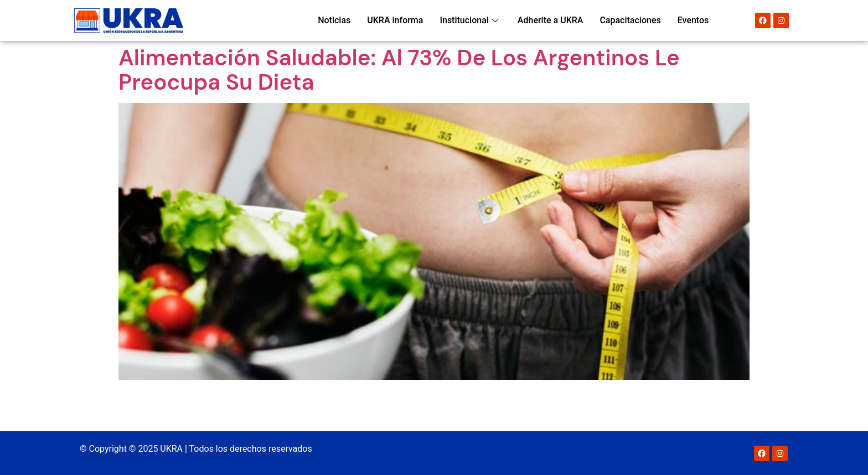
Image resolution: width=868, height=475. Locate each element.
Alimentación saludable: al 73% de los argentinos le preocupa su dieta (399, 70)
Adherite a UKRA (551, 20)
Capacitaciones (630, 20)
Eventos (693, 20)
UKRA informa (395, 20)
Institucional (470, 20)
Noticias (334, 20)
